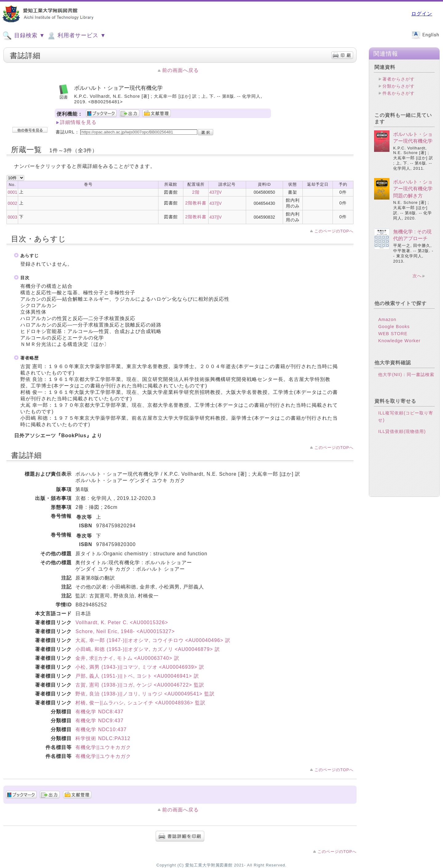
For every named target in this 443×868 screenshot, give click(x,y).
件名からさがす (399, 93)
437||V (216, 192)
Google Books (394, 327)
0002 (12, 203)
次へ (417, 276)
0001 (12, 192)
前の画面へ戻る (180, 70)
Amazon (387, 319)
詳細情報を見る (78, 122)
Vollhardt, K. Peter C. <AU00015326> (122, 622)
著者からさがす (399, 79)
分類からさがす (399, 86)
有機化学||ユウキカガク (103, 747)
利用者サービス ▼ (76, 36)
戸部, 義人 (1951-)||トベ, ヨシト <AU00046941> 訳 (137, 676)
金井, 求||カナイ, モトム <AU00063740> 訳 (127, 658)
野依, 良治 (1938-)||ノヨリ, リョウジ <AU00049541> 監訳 (145, 694)
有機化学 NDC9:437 (99, 721)
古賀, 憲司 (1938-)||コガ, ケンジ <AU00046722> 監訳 (140, 685)
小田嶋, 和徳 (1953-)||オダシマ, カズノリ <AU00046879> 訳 (148, 649)
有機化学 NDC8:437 (99, 712)
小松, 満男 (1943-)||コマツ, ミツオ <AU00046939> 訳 (140, 667)
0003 (12, 217)
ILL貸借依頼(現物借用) (402, 431)
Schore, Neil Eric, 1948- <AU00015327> (125, 631)
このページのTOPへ (334, 231)
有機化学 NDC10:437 (101, 729)
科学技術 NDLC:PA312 (103, 738)
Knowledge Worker (399, 341)
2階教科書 (196, 203)
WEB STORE (393, 334)
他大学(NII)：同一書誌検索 (406, 375)
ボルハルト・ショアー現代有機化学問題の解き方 (413, 189)
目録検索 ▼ (24, 36)
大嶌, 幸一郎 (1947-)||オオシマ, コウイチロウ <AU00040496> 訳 (153, 640)
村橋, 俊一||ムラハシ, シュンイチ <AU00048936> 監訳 (140, 703)
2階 (196, 192)
